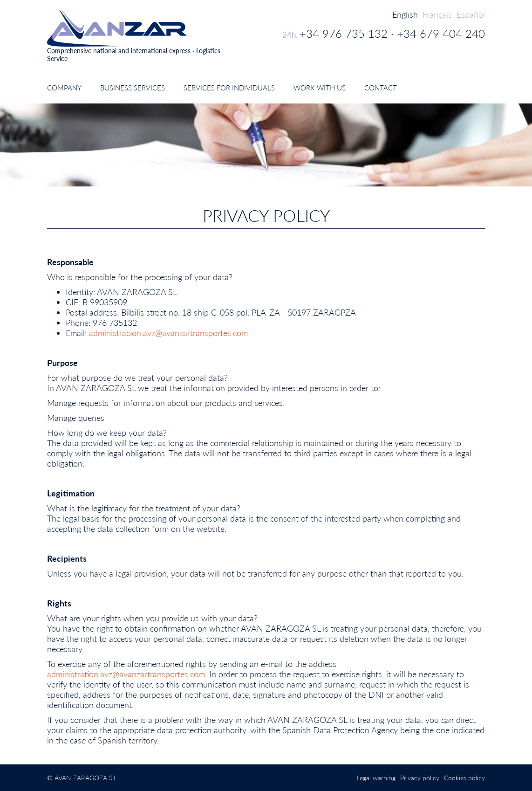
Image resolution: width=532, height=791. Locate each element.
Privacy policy (420, 778)
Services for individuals (229, 88)
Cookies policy (464, 778)
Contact (381, 88)
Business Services (133, 88)
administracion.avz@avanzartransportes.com (168, 333)
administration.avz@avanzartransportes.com (126, 674)
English (405, 14)
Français (437, 14)
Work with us (320, 88)
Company (64, 88)
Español (471, 14)
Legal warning (376, 778)
